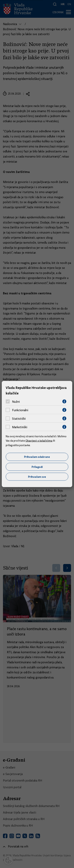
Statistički (19, 419)
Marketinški (20, 427)
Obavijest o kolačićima (39, 441)
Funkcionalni (20, 410)
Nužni (16, 402)
